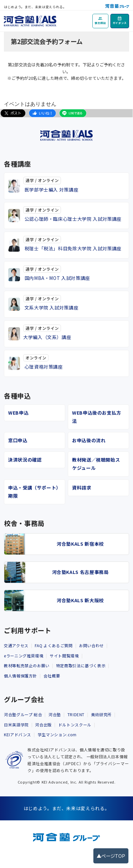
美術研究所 (101, 714)
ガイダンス (120, 23)
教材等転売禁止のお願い (27, 665)
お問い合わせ (91, 645)
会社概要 (52, 676)
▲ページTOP (111, 856)
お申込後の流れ (89, 440)
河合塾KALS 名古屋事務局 (80, 572)
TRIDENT (76, 714)
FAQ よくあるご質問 (54, 645)
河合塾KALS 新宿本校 (80, 544)
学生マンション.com (57, 734)
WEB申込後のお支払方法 (97, 417)
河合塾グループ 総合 (23, 714)
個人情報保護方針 (20, 676)
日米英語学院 (16, 725)
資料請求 (82, 488)
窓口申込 (18, 440)
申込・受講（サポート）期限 (33, 492)
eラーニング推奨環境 (24, 656)
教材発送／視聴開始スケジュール (96, 464)
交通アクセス (16, 645)
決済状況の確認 (25, 460)
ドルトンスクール (75, 725)
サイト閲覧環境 (64, 656)
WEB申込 (18, 413)
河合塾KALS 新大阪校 (80, 600)
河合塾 (55, 714)
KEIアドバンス (18, 734)
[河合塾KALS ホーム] (30, 20)
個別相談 (100, 23)
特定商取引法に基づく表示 (81, 665)
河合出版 (43, 725)
